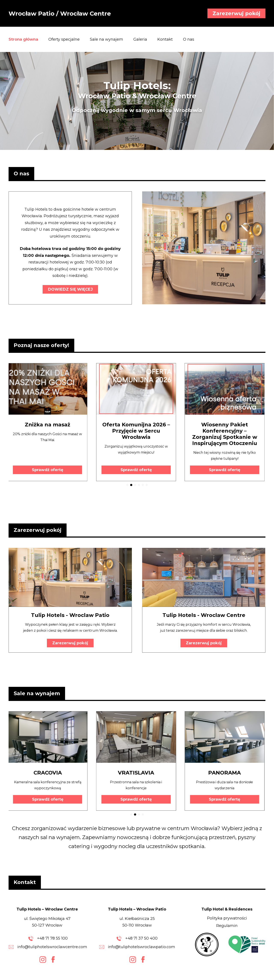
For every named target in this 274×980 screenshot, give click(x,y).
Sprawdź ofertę (49, 470)
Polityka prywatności (227, 918)
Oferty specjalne (64, 39)
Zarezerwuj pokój (236, 13)
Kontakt (165, 39)
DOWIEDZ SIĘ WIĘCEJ (70, 289)
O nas (189, 39)
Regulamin (227, 926)
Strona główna (23, 39)
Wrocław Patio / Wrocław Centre (60, 13)
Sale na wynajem (106, 39)
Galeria (140, 39)
